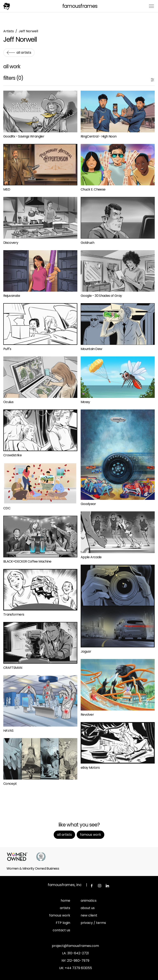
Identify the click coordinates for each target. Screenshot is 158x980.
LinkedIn (107, 886)
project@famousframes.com (75, 946)
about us (88, 908)
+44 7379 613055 (78, 968)
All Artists (24, 53)
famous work (60, 915)
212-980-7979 (78, 961)
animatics (89, 901)
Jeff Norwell (28, 31)
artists (65, 908)
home (65, 901)
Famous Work (91, 835)
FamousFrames (80, 6)
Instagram (100, 886)
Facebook (92, 886)
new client (89, 915)
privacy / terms (93, 923)
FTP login (63, 923)
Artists (9, 31)
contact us (61, 930)
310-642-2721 (78, 953)
